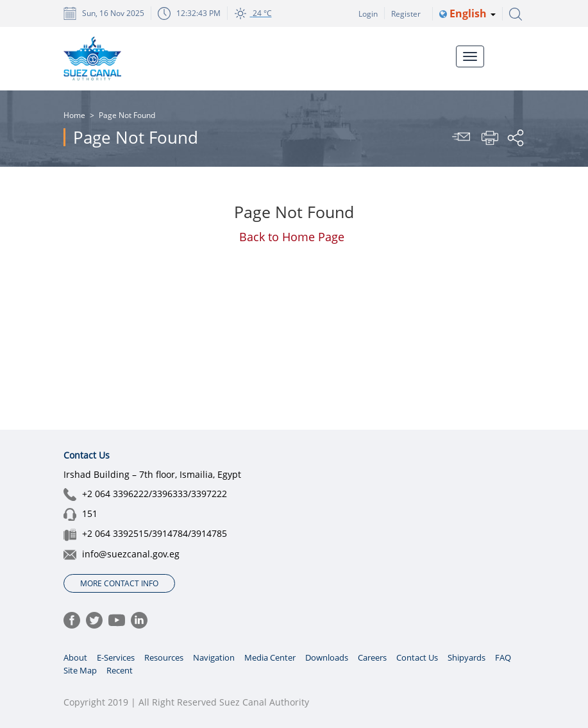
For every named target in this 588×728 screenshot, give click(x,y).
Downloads (327, 657)
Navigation (214, 657)
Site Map (80, 670)
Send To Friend (463, 138)
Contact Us (417, 657)
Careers (372, 657)
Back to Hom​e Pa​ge (292, 237)
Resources (164, 657)
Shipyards (466, 657)
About (75, 657)
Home (74, 115)
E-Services (116, 657)
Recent (120, 670)
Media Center (270, 657)
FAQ (503, 657)
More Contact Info (119, 583)
